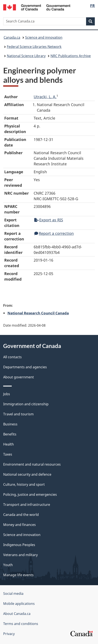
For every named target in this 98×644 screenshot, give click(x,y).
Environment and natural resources (32, 464)
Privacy (9, 634)
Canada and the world (21, 515)
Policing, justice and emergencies (30, 494)
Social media (13, 594)
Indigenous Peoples (19, 545)
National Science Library (26, 56)
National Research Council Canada (38, 313)
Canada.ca (12, 37)
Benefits (10, 434)
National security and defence (27, 474)
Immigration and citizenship (26, 404)
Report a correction (54, 233)
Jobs (7, 394)
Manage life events (18, 575)
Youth (8, 565)
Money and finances (19, 525)
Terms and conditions (21, 624)
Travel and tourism (18, 414)
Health (9, 444)
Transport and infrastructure (27, 505)
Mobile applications (19, 604)
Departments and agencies (25, 367)
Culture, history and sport (24, 484)
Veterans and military (20, 555)
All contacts (12, 357)
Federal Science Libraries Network (34, 47)
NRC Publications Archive (71, 56)
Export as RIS (49, 220)
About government (19, 377)
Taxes (8, 454)
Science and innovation (44, 37)
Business (10, 424)
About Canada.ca (17, 614)
